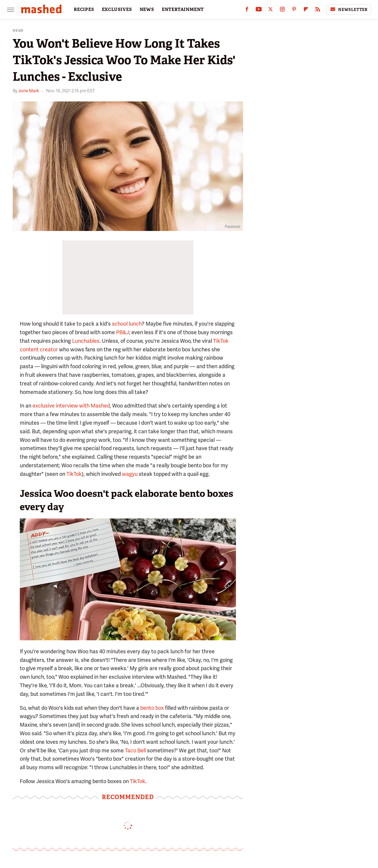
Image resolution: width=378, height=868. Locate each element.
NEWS (147, 9)
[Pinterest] (294, 10)
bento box (152, 708)
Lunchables (86, 341)
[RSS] (318, 10)
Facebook (232, 226)
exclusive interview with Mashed (71, 406)
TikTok (74, 474)
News (18, 31)
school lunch (127, 324)
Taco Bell (135, 750)
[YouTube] (259, 10)
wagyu (130, 474)
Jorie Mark (29, 91)
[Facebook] (247, 10)
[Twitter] (271, 10)
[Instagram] (282, 10)
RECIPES (84, 9)
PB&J (123, 332)
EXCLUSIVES (117, 9)
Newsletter (348, 9)
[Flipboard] (306, 10)
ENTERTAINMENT (183, 9)
